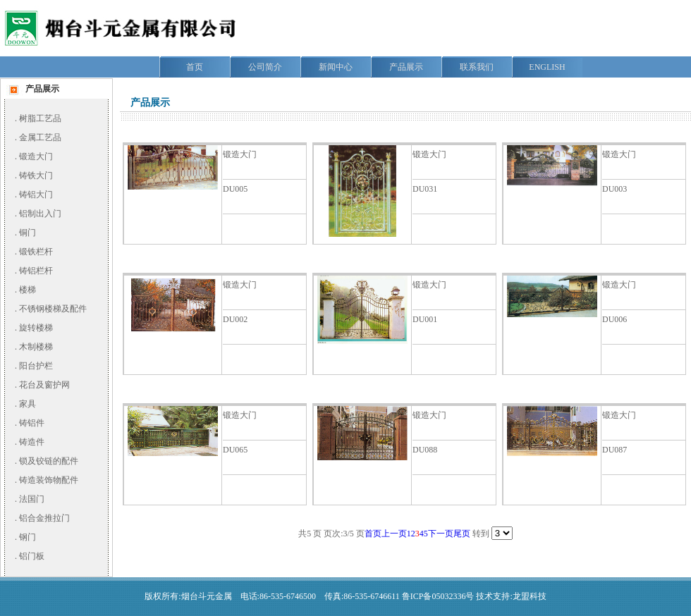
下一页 (441, 534)
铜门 (27, 233)
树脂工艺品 (40, 118)
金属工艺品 (40, 137)
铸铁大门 (36, 175)
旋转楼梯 (36, 328)
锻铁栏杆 (36, 252)
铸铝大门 (36, 195)
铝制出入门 (40, 214)
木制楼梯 (36, 347)
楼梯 (27, 290)
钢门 (27, 537)
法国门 (32, 499)
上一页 (394, 534)
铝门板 (32, 556)
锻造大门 (36, 156)
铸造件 (32, 442)
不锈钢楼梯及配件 (53, 309)
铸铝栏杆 (36, 271)
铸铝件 (32, 423)
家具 (27, 404)
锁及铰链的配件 (49, 461)
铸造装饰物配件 (49, 480)
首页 (373, 534)
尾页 (462, 534)
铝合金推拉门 (44, 518)
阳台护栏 (36, 366)
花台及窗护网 (44, 385)
